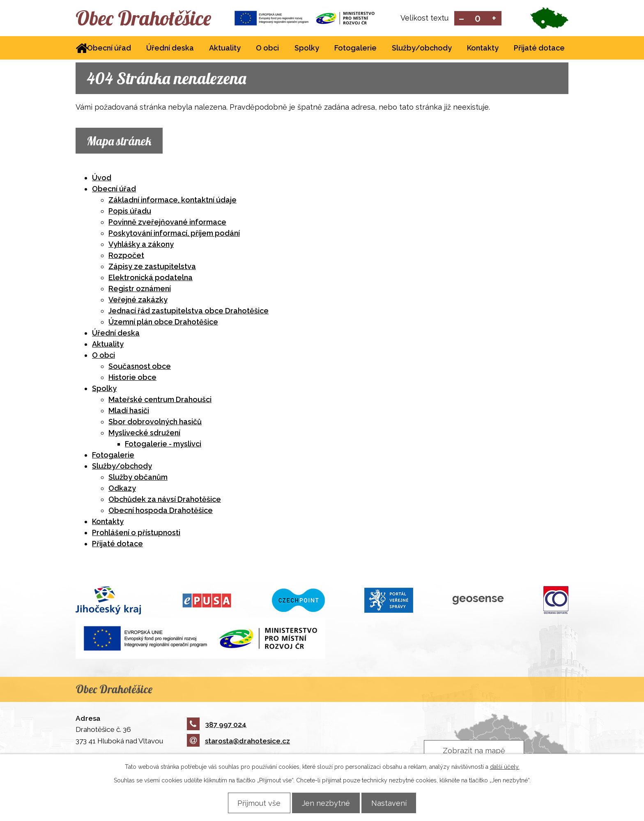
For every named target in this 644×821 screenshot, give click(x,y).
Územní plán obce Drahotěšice (163, 323)
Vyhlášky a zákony (141, 245)
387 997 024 (217, 725)
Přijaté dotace (539, 49)
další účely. (505, 767)
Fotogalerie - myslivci (163, 445)
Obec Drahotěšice (148, 18)
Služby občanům (138, 478)
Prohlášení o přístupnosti (136, 533)
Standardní (478, 19)
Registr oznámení (140, 289)
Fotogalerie (355, 49)
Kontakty (483, 49)
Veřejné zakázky (138, 300)
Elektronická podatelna (151, 278)
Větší (494, 19)
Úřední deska (170, 49)
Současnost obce (140, 367)
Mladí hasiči (129, 411)
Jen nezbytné (326, 803)
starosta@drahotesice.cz (238, 742)
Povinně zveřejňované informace (167, 223)
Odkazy (122, 489)
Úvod (102, 178)
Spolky (307, 49)
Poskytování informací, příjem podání (174, 234)
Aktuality (225, 49)
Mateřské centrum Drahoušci (160, 400)
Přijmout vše (256, 803)
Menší (461, 19)
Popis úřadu (130, 212)
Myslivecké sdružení (144, 433)
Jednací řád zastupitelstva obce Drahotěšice (189, 312)
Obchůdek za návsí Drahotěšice (165, 500)
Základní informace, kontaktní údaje (172, 201)
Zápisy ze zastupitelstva (152, 267)
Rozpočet (126, 256)
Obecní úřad (109, 49)
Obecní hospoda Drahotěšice (161, 511)
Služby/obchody (422, 49)
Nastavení (392, 803)
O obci (267, 49)
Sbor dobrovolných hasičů (155, 422)
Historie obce (132, 378)
